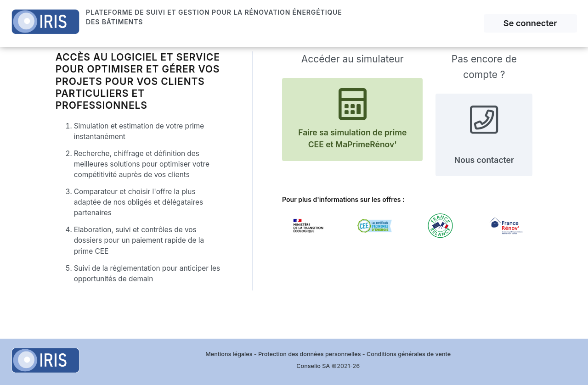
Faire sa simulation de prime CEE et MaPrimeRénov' (352, 119)
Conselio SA (313, 366)
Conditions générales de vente (409, 354)
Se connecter (530, 23)
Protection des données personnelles (309, 354)
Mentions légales (229, 354)
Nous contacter (484, 134)
